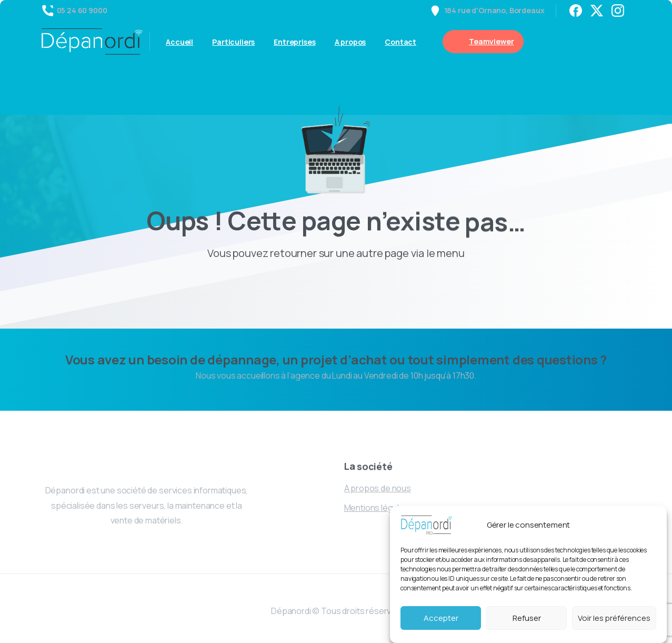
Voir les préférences (614, 618)
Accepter (441, 618)
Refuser (527, 618)
